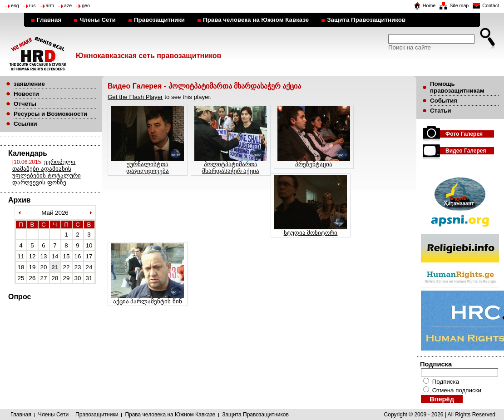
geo (86, 5)
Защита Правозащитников (366, 20)
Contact (491, 5)
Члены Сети (98, 20)
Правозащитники (159, 20)
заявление (29, 84)
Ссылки (25, 124)
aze (68, 5)
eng (15, 5)
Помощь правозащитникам (457, 87)
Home (429, 5)
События (444, 101)
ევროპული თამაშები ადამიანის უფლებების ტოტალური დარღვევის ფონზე (47, 172)
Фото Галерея (464, 134)
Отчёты (25, 104)
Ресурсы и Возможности (50, 114)
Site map (459, 5)
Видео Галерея (466, 151)
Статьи (440, 111)
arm (50, 5)
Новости (26, 94)
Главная (49, 20)
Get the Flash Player (135, 97)
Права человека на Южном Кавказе (256, 20)
